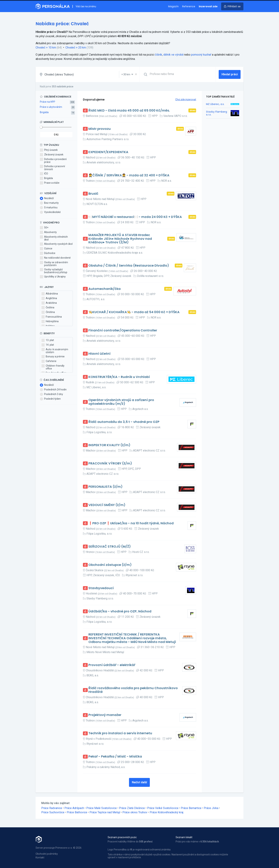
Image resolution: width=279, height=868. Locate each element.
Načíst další (139, 782)
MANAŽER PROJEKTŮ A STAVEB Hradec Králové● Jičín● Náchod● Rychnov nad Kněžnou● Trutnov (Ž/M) (120, 239)
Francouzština (52, 317)
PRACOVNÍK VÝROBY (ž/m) (110, 463)
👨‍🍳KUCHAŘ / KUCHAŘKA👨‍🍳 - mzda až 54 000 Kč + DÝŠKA (134, 312)
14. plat (48, 345)
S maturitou (49, 208)
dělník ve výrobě (173, 55)
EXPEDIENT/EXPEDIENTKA (108, 152)
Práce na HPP (48, 102)
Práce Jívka (211, 808)
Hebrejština (50, 321)
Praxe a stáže (50, 183)
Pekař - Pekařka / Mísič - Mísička (115, 757)
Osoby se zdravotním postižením (54, 264)
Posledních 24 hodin (53, 390)
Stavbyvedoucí (101, 588)
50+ (44, 228)
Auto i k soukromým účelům (55, 351)
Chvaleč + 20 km (76, 48)
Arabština (49, 303)
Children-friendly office (53, 367)
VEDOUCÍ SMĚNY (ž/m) (107, 505)
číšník (159, 55)
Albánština (50, 294)
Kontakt (40, 858)
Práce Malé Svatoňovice (102, 808)
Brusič (93, 194)
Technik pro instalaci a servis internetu (120, 733)
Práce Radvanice (52, 808)
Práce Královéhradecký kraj (166, 812)
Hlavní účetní (99, 354)
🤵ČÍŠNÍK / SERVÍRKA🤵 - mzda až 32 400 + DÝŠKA (129, 175)
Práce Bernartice (191, 808)
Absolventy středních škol (54, 238)
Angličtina (49, 298)
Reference (189, 6)
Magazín (173, 6)
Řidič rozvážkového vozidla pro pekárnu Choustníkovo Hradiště (133, 690)
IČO (44, 174)
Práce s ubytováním (51, 107)
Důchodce (48, 253)
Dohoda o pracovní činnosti (52, 168)
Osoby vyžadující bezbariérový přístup (54, 271)
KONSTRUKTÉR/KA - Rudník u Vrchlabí (119, 377)
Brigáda (44, 112)
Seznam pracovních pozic (122, 837)
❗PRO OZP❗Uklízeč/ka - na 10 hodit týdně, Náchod (131, 523)
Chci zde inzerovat (186, 99)
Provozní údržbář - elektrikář (112, 665)
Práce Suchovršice (53, 812)
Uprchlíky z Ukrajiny (53, 277)
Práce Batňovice (77, 812)
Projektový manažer (105, 715)
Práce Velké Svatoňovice (163, 808)
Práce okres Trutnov (135, 812)
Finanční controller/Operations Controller (123, 330)
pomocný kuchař (201, 55)
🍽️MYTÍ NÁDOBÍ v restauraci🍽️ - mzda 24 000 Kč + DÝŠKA (135, 217)
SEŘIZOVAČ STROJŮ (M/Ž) (110, 547)
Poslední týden (50, 399)
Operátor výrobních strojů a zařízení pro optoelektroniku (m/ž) (121, 402)
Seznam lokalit (184, 837)
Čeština (48, 308)
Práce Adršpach (74, 808)
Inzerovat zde (208, 6)
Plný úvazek (49, 150)
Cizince (46, 249)
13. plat (48, 340)
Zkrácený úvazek (52, 155)
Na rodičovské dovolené (55, 258)
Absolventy (48, 232)
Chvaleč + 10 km (46, 48)
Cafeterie (49, 361)
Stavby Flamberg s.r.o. (217, 113)
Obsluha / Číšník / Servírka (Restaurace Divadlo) (129, 266)
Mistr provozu (100, 129)
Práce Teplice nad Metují (105, 812)
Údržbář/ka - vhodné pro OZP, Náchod (120, 611)
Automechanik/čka (105, 289)
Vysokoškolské (50, 212)
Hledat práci (230, 74)
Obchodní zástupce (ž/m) (110, 565)
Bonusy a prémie (53, 357)
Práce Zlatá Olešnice (132, 808)
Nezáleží (47, 198)
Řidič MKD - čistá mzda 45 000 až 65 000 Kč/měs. (129, 111)
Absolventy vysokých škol (56, 244)
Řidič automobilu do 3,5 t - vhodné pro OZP (124, 422)
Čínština (48, 312)
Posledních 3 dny (51, 394)
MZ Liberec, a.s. (215, 104)
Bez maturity (49, 203)
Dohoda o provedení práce (53, 161)
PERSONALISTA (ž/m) (106, 487)
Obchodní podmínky (47, 854)
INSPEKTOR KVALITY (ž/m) (109, 445)
